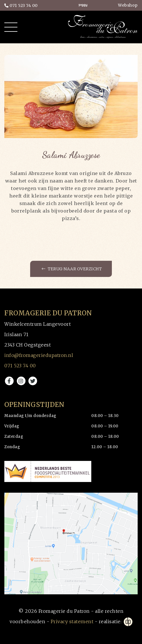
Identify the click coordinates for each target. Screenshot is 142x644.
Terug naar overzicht (72, 269)
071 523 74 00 (21, 5)
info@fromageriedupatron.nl (39, 355)
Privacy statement (72, 621)
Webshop (128, 5)
